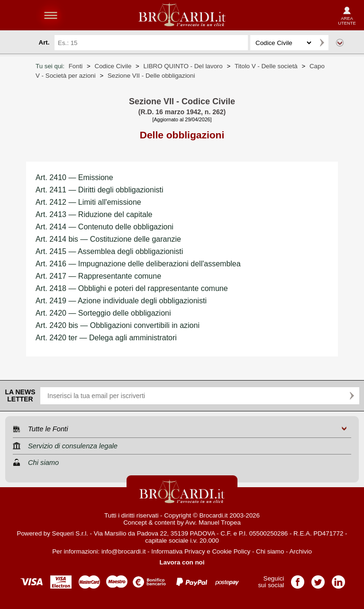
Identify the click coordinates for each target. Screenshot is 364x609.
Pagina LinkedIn (338, 579)
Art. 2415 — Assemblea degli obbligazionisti (109, 251)
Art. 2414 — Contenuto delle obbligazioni (105, 227)
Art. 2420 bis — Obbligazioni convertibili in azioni (118, 325)
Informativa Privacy (178, 551)
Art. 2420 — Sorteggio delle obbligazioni (103, 313)
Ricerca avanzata (340, 43)
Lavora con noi (182, 562)
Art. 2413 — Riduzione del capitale (94, 214)
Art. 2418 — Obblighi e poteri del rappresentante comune (132, 288)
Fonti (76, 66)
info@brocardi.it (124, 551)
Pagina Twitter (318, 579)
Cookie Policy (231, 551)
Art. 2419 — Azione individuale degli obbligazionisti (121, 301)
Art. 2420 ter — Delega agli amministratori (106, 338)
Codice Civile (113, 66)
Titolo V (266, 66)
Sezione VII (151, 76)
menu (51, 15)
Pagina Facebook (298, 579)
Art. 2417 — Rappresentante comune (98, 276)
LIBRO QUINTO (183, 66)
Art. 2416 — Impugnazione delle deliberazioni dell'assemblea (138, 264)
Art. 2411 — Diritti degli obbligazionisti (99, 190)
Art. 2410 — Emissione (74, 177)
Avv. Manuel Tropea (213, 523)
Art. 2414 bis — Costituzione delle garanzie (108, 239)
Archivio (300, 551)
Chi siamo (270, 551)
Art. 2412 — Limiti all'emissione (88, 202)
